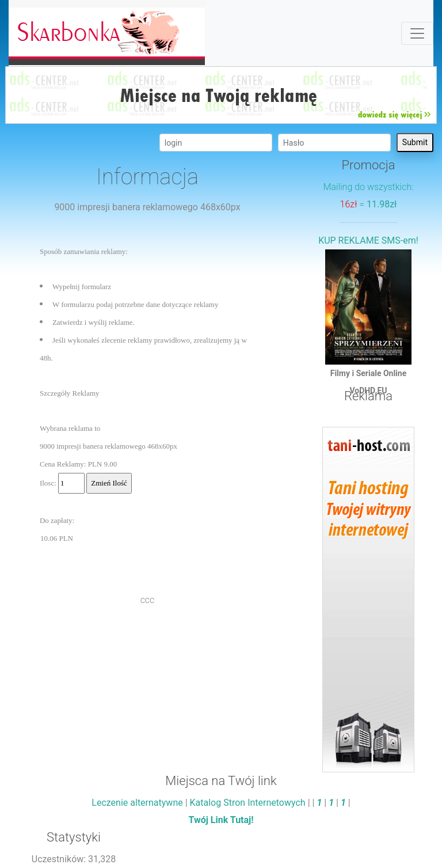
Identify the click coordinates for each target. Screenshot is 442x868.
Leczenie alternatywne (137, 803)
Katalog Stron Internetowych (248, 803)
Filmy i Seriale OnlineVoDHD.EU (368, 319)
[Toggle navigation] (417, 33)
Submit (415, 142)
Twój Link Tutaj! (221, 820)
